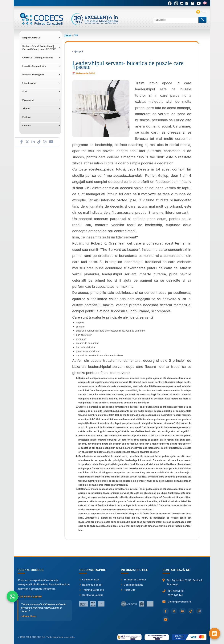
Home (68, 35)
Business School (91, 585)
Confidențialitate (132, 585)
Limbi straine (29, 83)
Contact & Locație (91, 595)
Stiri (25, 91)
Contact (203, 12)
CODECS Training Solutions (38, 58)
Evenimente (29, 100)
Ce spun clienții (30, 597)
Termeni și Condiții (133, 580)
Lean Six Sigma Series (34, 66)
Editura (26, 117)
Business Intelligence (33, 75)
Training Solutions (92, 590)
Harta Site (128, 590)
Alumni (26, 108)
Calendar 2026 (89, 580)
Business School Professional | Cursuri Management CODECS (39, 48)
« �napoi (77, 51)
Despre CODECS (31, 38)
